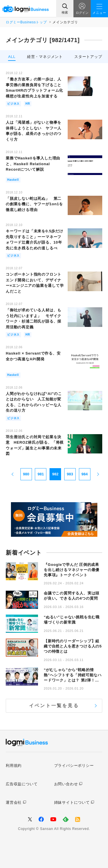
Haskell (13, 180)
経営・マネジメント (45, 57)
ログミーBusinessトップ (26, 22)
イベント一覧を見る (54, 706)
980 (26, 474)
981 (41, 474)
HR (28, 104)
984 (85, 474)
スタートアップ (88, 57)
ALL (12, 57)
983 (70, 474)
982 (55, 474)
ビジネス (13, 104)
